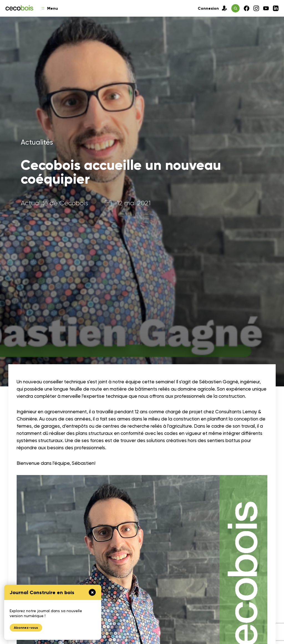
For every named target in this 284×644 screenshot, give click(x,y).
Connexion (212, 8)
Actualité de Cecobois (54, 203)
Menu (50, 8)
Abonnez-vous (26, 628)
